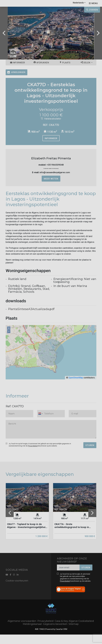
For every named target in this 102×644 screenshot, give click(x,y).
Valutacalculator (51, 119)
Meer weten (51, 179)
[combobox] (51, 414)
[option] (51, 33)
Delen (86, 63)
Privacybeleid (33, 446)
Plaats (65, 63)
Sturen (90, 445)
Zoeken (92, 10)
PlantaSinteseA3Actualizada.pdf (31, 309)
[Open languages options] (93, 3)
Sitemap (74, 624)
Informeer (18, 63)
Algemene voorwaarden (22, 621)
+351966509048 (55, 165)
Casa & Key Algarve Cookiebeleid (74, 621)
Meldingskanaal (32, 624)
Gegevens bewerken (55, 624)
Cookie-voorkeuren (17, 581)
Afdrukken (41, 63)
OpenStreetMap (76, 378)
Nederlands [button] (78, 3)
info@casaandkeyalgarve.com (55, 172)
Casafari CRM (61, 629)
